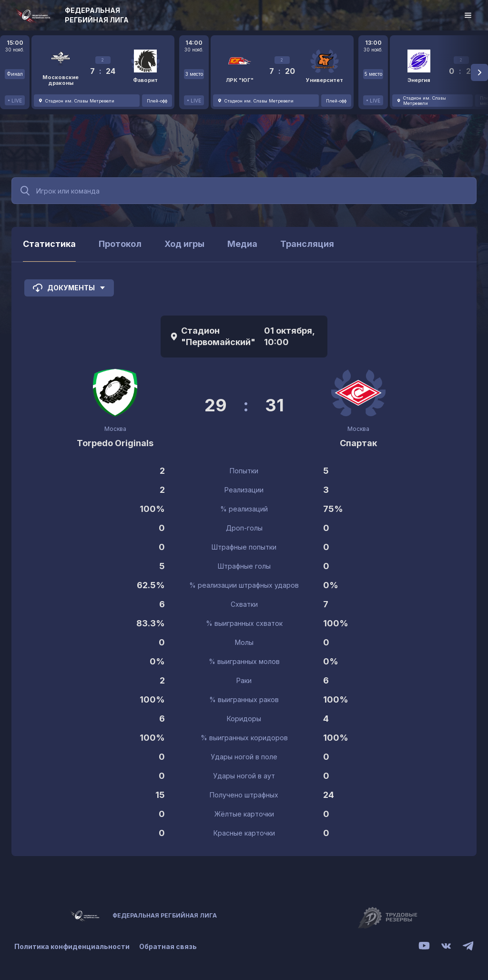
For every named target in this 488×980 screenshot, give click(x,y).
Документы (69, 288)
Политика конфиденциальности (72, 946)
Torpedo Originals (115, 443)
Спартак (358, 443)
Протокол (120, 244)
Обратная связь (168, 946)
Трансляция (307, 244)
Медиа (242, 244)
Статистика (49, 244)
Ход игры (184, 244)
